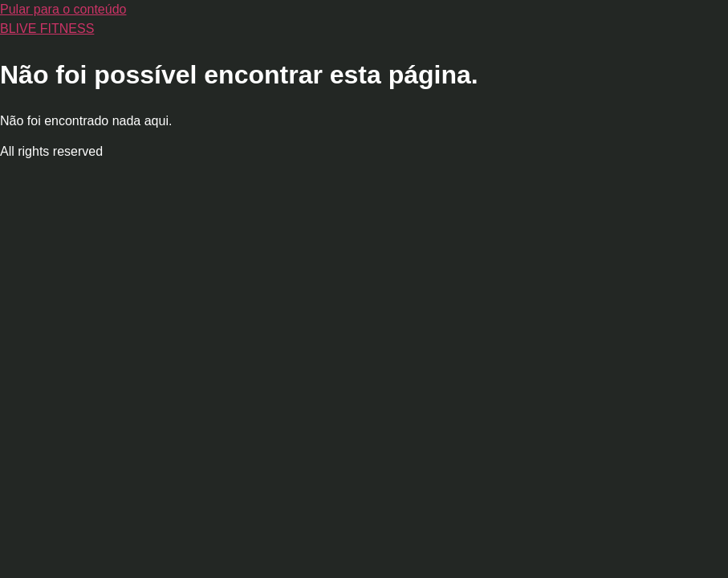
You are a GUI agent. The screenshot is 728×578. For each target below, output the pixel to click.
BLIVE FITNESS (47, 28)
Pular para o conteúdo (63, 9)
